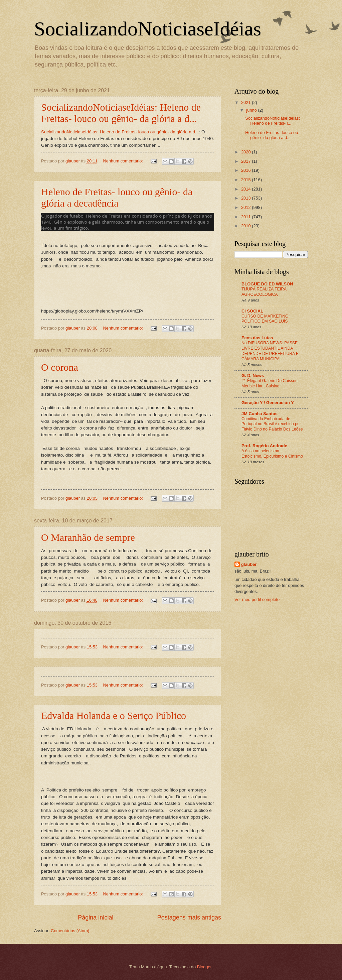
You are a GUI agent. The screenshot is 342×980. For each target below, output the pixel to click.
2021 (246, 102)
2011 (246, 217)
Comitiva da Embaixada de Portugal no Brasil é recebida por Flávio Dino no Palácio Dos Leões (272, 424)
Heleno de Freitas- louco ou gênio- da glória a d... (272, 135)
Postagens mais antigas (189, 917)
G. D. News (253, 376)
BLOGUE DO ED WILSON (267, 284)
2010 (246, 226)
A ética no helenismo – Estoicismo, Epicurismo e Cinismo (272, 454)
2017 (246, 161)
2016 (246, 170)
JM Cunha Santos (260, 414)
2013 (246, 198)
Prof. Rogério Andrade (264, 446)
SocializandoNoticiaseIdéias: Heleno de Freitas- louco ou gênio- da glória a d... (121, 113)
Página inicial (96, 917)
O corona (60, 367)
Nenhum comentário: (123, 161)
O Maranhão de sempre (88, 537)
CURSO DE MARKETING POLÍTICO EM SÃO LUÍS (265, 319)
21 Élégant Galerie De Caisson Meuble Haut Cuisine (270, 383)
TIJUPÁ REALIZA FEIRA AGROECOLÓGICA (264, 292)
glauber (249, 564)
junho (252, 110)
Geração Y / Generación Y (268, 403)
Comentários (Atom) (70, 931)
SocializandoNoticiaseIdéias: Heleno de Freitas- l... (273, 121)
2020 (246, 152)
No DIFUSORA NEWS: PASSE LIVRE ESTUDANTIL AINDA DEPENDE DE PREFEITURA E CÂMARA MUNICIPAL (270, 351)
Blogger (204, 967)
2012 (246, 207)
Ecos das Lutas (257, 338)
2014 (246, 189)
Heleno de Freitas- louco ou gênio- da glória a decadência (117, 197)
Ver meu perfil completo (257, 599)
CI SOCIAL (252, 311)
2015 (246, 180)
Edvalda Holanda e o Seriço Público (114, 715)
